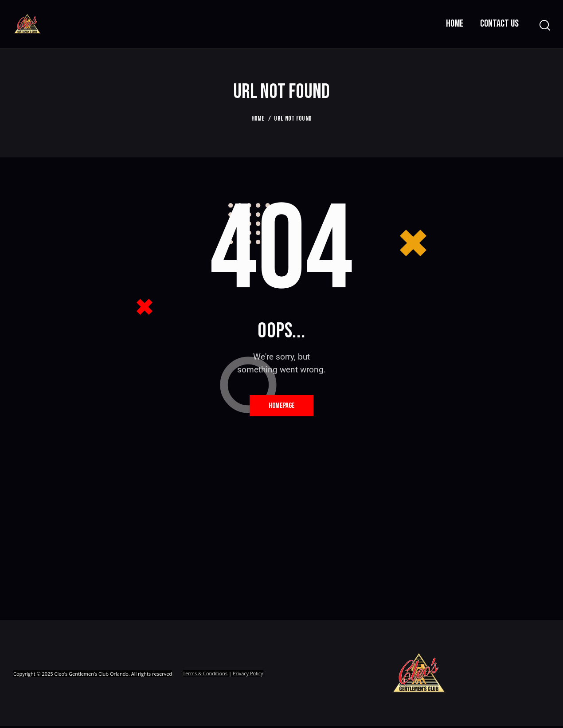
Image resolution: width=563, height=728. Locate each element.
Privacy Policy (248, 675)
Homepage (282, 406)
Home (258, 119)
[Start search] (544, 25)
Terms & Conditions (205, 675)
